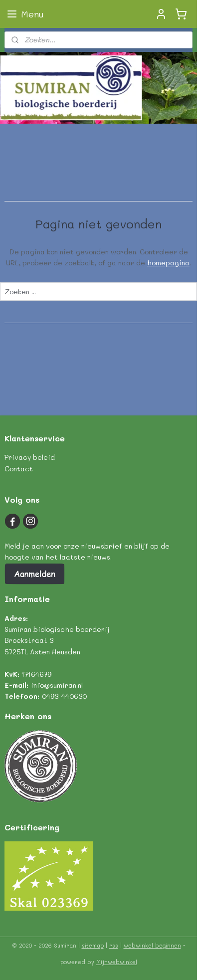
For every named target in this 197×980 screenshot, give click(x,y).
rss (114, 945)
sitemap (93, 945)
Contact (19, 469)
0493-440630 (64, 696)
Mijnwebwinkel (117, 962)
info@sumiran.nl (57, 685)
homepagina (168, 263)
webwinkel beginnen (152, 945)
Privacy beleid (30, 457)
